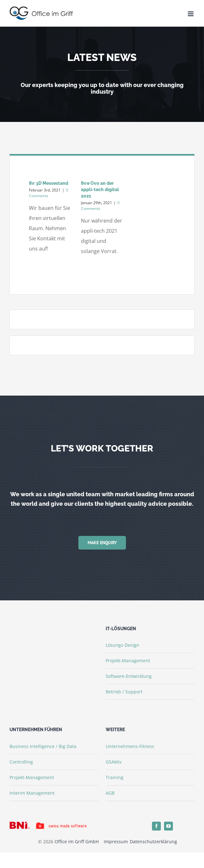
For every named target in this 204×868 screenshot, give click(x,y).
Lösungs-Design (122, 645)
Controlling (21, 762)
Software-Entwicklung (129, 676)
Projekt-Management (128, 661)
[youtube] (168, 826)
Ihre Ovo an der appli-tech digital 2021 (100, 190)
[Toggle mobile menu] (191, 14)
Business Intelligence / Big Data (43, 746)
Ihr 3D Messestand (49, 183)
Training (115, 777)
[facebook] (156, 826)
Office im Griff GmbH (77, 841)
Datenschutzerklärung (153, 841)
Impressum (116, 841)
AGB (110, 793)
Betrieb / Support (124, 692)
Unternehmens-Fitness (130, 746)
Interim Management (32, 793)
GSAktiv (114, 762)
